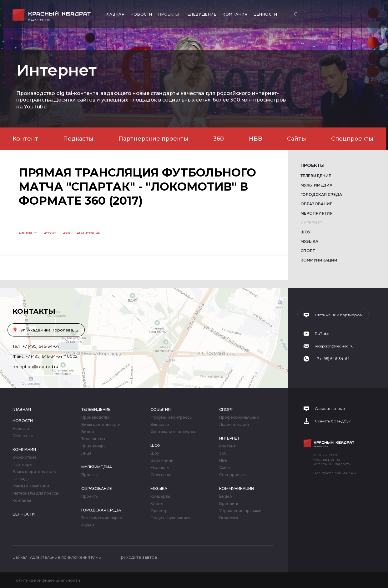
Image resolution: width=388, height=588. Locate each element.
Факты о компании (31, 486)
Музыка (309, 241)
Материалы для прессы (36, 493)
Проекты (169, 14)
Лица (86, 453)
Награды (21, 479)
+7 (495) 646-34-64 (41, 346)
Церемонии (162, 461)
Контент (25, 139)
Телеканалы (93, 439)
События (161, 409)
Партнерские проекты (153, 139)
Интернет (311, 223)
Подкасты (78, 139)
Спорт (308, 251)
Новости (141, 14)
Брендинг (229, 504)
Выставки (160, 425)
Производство (96, 417)
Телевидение (201, 14)
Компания (235, 14)
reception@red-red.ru (35, 366)
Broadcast (229, 518)
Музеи (88, 525)
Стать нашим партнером (339, 315)
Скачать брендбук (333, 421)
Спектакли (161, 475)
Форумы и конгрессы (171, 417)
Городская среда (321, 194)
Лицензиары (94, 446)
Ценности (265, 14)
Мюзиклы (160, 468)
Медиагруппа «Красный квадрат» (52, 15)
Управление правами (240, 511)
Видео (88, 432)
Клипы (157, 504)
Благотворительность (34, 472)
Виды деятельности (101, 425)
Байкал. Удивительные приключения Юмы (57, 557)
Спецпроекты (352, 139)
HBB (256, 139)
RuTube (322, 334)
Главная (115, 14)
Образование (316, 204)
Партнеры (22, 465)
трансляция (89, 233)
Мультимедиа (316, 185)
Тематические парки (102, 518)
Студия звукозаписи (171, 518)
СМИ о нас (23, 436)
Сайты (297, 139)
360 (219, 139)
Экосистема (24, 457)
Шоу (305, 232)
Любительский (234, 425)
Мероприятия (317, 213)
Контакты (22, 501)
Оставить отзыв (330, 409)
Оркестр (159, 511)
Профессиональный (239, 417)
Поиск (296, 14)
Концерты (160, 496)
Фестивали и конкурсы (173, 432)
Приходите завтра (137, 557)
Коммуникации (319, 260)
